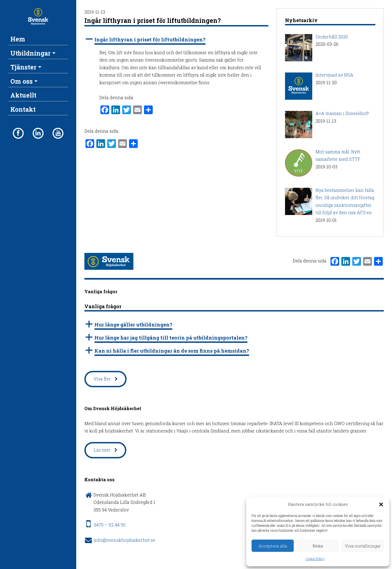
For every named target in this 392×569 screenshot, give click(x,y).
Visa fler (102, 379)
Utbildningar (30, 53)
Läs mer (102, 450)
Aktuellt (23, 95)
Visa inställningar (363, 546)
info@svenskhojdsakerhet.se (124, 540)
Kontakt (23, 109)
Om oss (22, 81)
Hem (18, 39)
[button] (381, 504)
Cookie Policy (315, 559)
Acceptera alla (273, 546)
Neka (318, 546)
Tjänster (23, 67)
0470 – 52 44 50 (110, 525)
